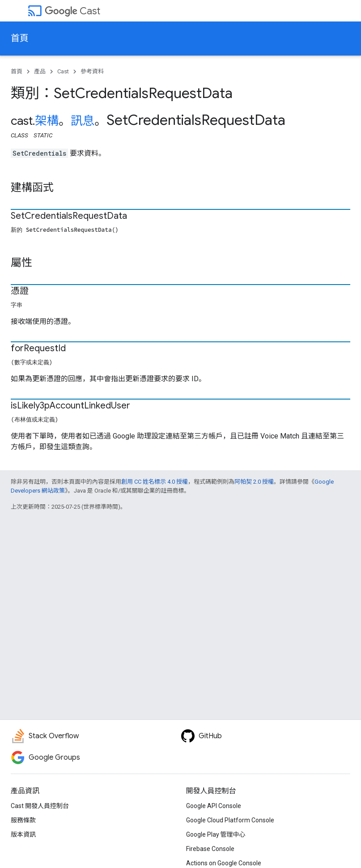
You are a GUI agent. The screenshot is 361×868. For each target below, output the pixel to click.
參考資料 (92, 71)
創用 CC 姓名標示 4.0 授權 (155, 482)
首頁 (20, 38)
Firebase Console (210, 849)
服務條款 (23, 820)
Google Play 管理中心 (216, 834)
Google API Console (214, 806)
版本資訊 (23, 834)
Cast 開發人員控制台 (40, 806)
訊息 (83, 121)
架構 (47, 121)
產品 (40, 71)
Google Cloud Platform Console (230, 820)
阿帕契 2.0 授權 (254, 482)
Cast (72, 11)
